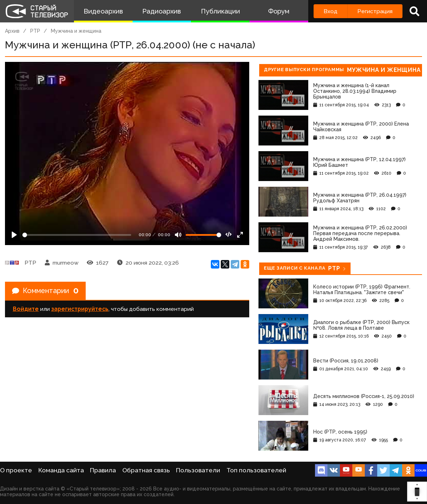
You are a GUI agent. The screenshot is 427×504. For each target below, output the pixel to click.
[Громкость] (203, 235)
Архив (12, 31)
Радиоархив (162, 11)
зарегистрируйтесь (80, 309)
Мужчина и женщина (76, 31)
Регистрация (375, 11)
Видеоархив (103, 11)
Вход (330, 11)
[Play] (14, 235)
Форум (279, 11)
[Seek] (77, 235)
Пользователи (198, 470)
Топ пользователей (256, 470)
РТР (35, 31)
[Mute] (178, 235)
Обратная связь (146, 470)
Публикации (220, 11)
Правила (103, 470)
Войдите (26, 309)
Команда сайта (61, 470)
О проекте (16, 470)
